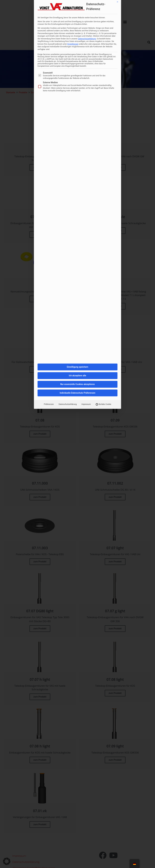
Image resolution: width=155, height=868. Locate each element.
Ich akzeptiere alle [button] (77, 206)
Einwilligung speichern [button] (77, 197)
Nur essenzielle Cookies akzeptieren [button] (77, 214)
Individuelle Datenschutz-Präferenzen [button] (77, 223)
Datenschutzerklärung (68, 234)
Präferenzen (49, 234)
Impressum (86, 234)
